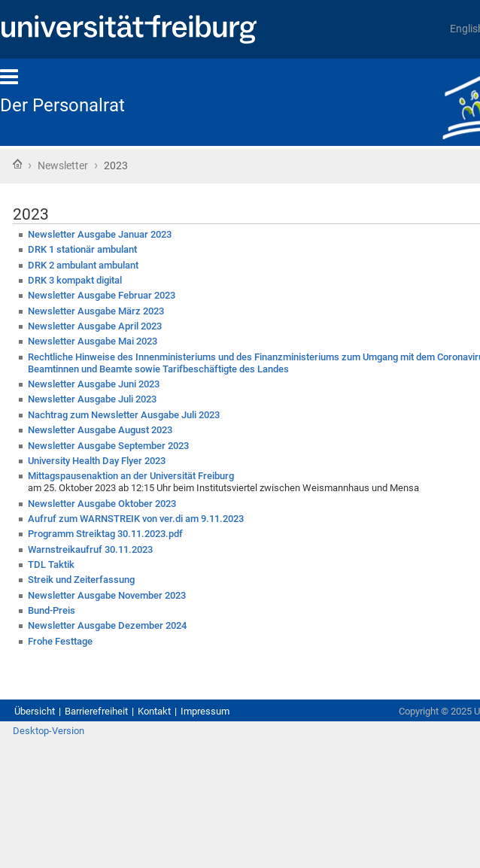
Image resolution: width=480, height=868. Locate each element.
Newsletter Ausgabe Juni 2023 (94, 384)
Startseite (17, 164)
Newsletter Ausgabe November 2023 (107, 595)
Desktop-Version (49, 731)
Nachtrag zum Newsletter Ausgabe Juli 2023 (124, 415)
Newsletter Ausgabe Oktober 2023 (102, 504)
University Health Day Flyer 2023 (97, 461)
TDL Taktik (51, 565)
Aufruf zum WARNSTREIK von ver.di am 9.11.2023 (136, 519)
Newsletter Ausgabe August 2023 (100, 430)
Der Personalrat (62, 105)
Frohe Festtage (60, 641)
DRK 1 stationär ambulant (82, 249)
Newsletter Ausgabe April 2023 (95, 326)
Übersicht (35, 711)
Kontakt (154, 711)
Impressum (205, 711)
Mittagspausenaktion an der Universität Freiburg (131, 476)
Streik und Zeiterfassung (81, 580)
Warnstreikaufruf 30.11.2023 (90, 549)
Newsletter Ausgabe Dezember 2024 (107, 625)
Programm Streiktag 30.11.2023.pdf (105, 534)
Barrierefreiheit (96, 711)
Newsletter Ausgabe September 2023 (108, 446)
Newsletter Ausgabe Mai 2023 (93, 341)
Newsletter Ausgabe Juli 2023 (92, 399)
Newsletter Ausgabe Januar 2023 (100, 234)
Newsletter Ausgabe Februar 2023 (102, 295)
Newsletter (64, 165)
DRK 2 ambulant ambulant (83, 265)
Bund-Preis (52, 610)
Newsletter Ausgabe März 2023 (96, 311)
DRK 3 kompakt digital (75, 280)
